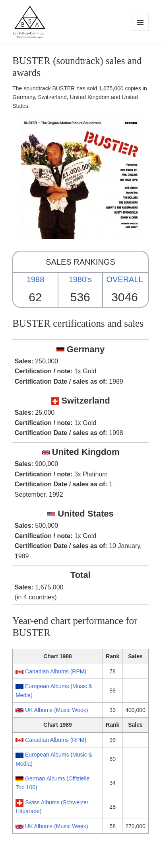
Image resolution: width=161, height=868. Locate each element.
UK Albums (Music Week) (56, 710)
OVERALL (124, 279)
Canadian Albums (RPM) (56, 671)
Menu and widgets (141, 30)
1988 (36, 279)
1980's (80, 279)
